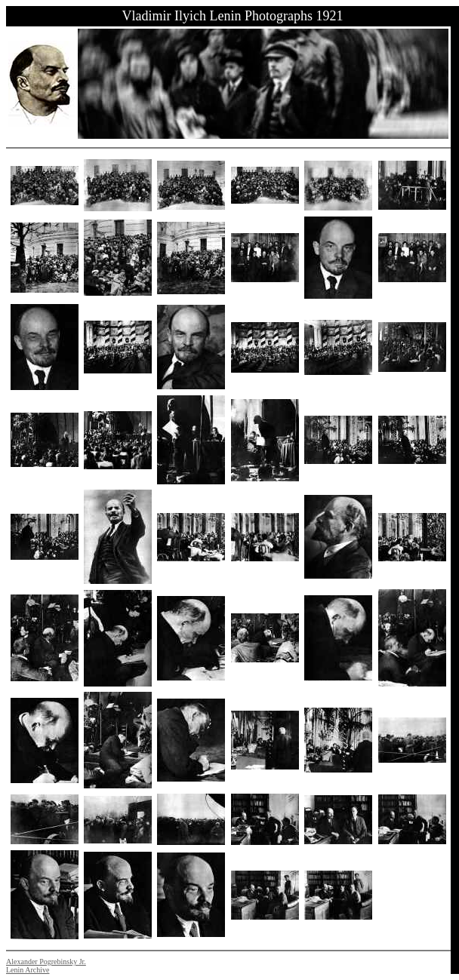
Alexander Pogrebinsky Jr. (46, 962)
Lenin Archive (28, 970)
